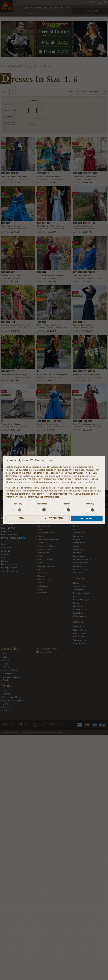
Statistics (66, 504)
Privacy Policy (88, 482)
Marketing (90, 504)
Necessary (18, 504)
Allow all (87, 518)
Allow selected (54, 518)
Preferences (42, 504)
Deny (21, 518)
